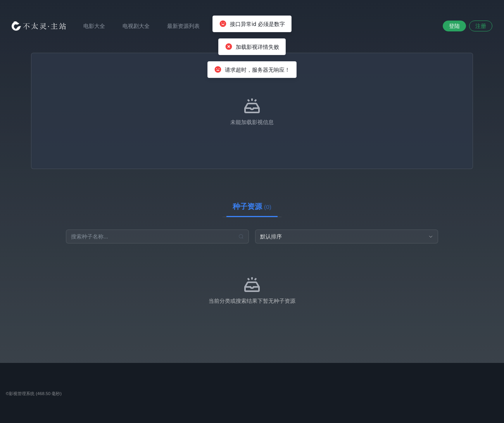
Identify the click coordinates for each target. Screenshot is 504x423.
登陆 (454, 26)
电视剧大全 (136, 26)
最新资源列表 (183, 26)
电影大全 (94, 26)
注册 (481, 26)
